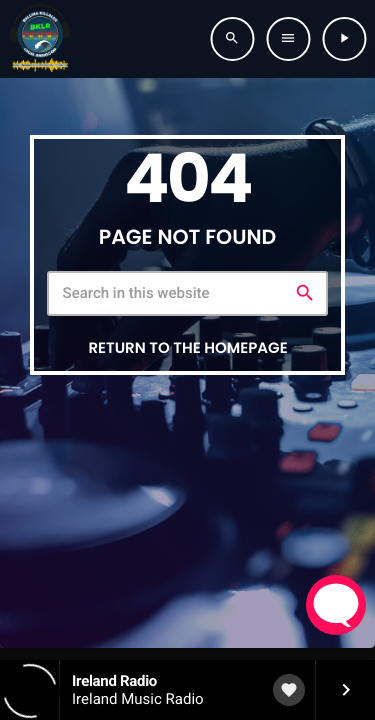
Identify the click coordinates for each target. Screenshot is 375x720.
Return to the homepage (187, 348)
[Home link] (40, 39)
